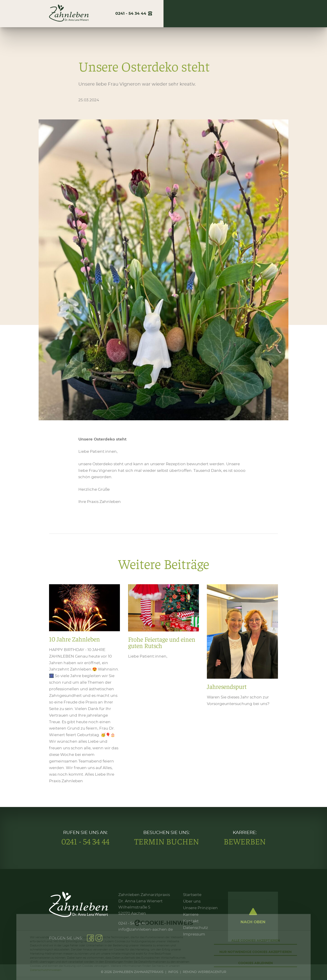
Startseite (192, 895)
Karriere (243, 14)
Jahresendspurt (242, 684)
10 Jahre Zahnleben (84, 684)
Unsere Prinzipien (200, 908)
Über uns (184, 14)
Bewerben (245, 841)
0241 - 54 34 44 (85, 841)
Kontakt (270, 14)
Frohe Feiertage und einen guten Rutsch (163, 684)
